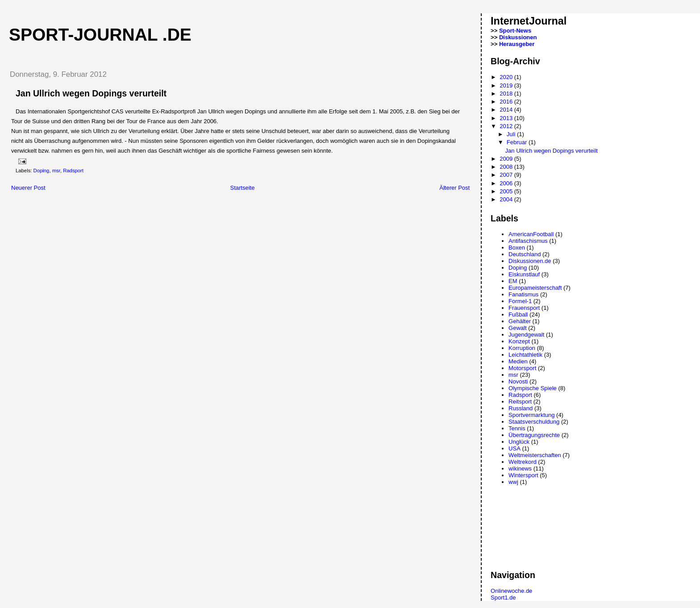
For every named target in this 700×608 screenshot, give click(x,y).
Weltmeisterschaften (535, 455)
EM (513, 281)
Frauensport (524, 308)
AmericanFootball (531, 234)
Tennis (517, 428)
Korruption (522, 348)
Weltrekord (523, 462)
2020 (507, 77)
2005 (507, 191)
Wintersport (523, 475)
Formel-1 (520, 301)
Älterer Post (454, 188)
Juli (512, 134)
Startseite (242, 188)
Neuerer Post (28, 188)
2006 (507, 183)
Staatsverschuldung (534, 422)
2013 (507, 118)
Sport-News (515, 31)
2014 (507, 110)
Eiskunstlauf (524, 274)
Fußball (518, 314)
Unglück (519, 442)
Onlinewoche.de (511, 591)
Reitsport (520, 402)
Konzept (519, 341)
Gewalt (517, 328)
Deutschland (525, 254)
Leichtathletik (525, 355)
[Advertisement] (107, 210)
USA (515, 448)
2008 (507, 167)
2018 (507, 94)
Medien (518, 361)
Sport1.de (503, 598)
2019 (507, 85)
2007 (507, 175)
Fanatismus (523, 294)
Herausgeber (517, 44)
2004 (507, 199)
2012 (507, 126)
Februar (518, 142)
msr (56, 171)
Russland (521, 408)
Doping (42, 171)
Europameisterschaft (535, 288)
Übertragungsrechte (534, 435)
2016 (507, 102)
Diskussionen (518, 37)
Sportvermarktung (531, 415)
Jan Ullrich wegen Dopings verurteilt (552, 151)
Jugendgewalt (526, 335)
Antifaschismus (528, 241)
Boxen (517, 248)
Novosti (518, 381)
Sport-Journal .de (100, 35)
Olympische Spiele (533, 388)
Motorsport (522, 368)
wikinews (520, 468)
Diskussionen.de (530, 261)
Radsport (73, 171)
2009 (507, 159)
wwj (513, 482)
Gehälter (520, 321)
